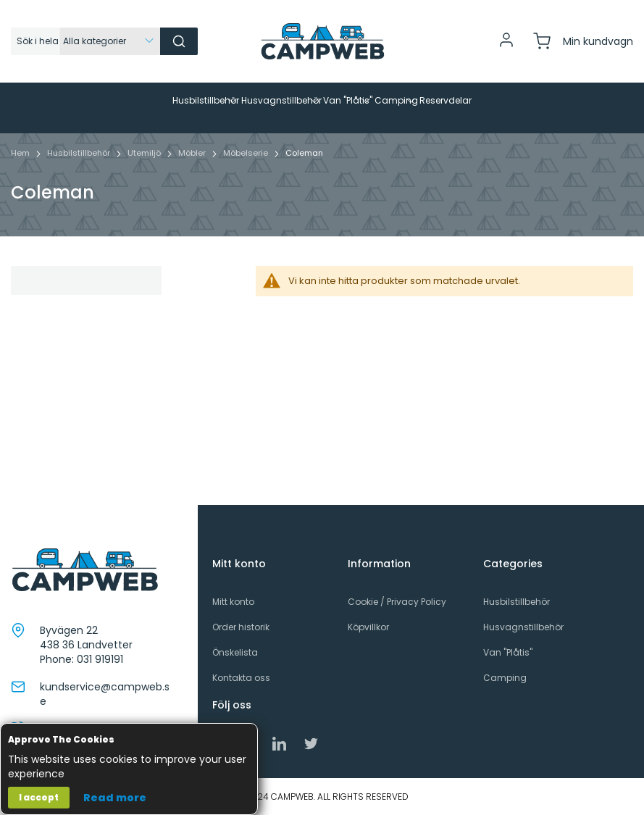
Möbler (193, 175)
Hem (21, 175)
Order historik (241, 627)
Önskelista (235, 652)
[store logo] (322, 41)
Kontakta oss (241, 678)
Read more (115, 798)
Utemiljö (145, 175)
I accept (39, 797)
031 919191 (100, 659)
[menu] (322, 119)
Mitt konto (233, 602)
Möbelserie (247, 175)
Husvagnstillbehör (523, 627)
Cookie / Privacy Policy (397, 602)
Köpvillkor (368, 627)
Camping (505, 678)
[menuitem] (120, 101)
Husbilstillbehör (80, 175)
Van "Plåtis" (508, 652)
